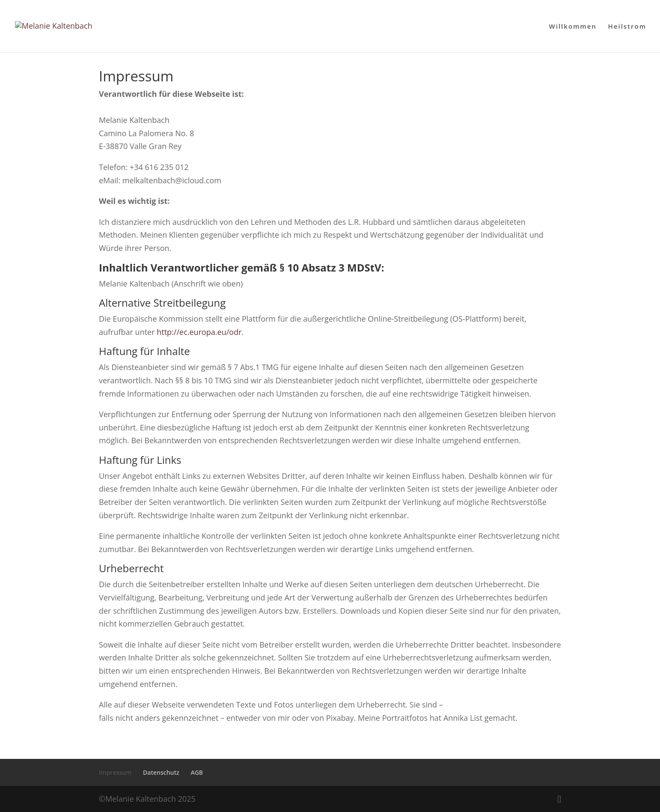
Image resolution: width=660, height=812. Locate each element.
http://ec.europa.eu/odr (199, 332)
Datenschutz (161, 772)
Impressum (115, 772)
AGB (197, 772)
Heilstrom (627, 27)
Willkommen (573, 27)
